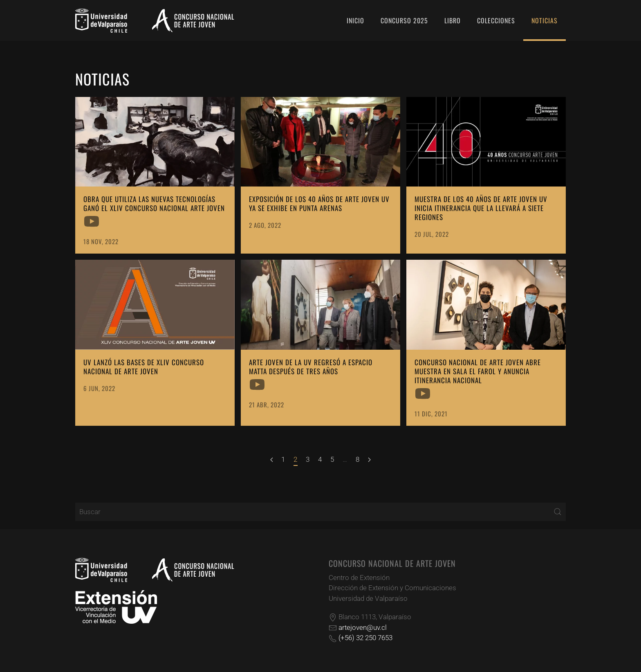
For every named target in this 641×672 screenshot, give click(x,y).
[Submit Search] (558, 512)
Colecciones (496, 20)
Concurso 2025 (404, 20)
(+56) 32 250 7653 (365, 638)
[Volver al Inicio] (155, 20)
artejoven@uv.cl (363, 627)
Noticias (545, 20)
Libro (453, 20)
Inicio (355, 20)
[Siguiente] (369, 460)
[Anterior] (272, 460)
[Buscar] (320, 512)
